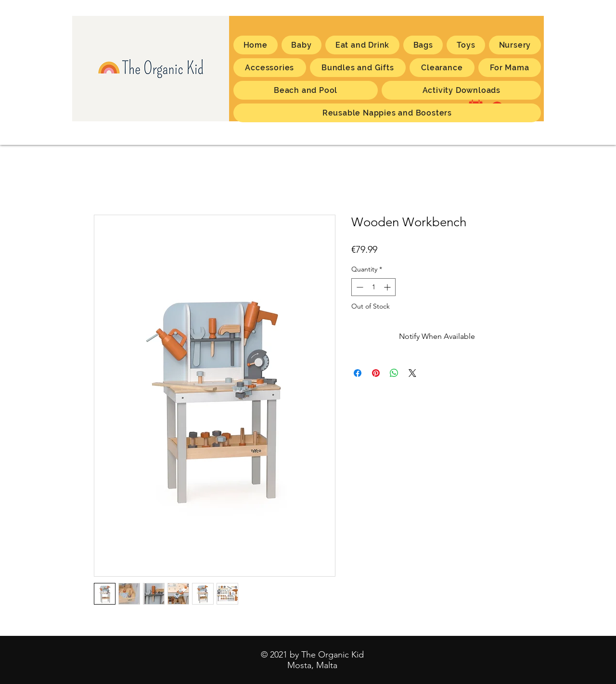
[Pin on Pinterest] (376, 373)
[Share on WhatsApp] (394, 373)
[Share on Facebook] (358, 373)
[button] (510, 68)
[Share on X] (412, 373)
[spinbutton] (373, 287)
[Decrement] (359, 287)
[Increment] (388, 287)
